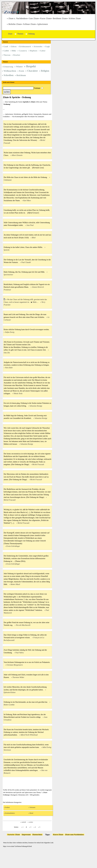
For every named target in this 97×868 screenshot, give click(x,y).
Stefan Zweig (10, 332)
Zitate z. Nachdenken (18, 18)
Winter (19, 67)
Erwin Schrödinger (13, 546)
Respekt (31, 66)
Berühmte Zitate (60, 18)
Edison (14, 46)
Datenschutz (37, 835)
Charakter (33, 71)
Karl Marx (27, 200)
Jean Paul (30, 225)
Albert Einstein (17, 155)
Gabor (43, 51)
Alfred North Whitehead (29, 735)
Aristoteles (38, 46)
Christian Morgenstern (15, 665)
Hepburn (34, 51)
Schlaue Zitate (29, 24)
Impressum (26, 835)
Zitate (17, 835)
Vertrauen (32, 807)
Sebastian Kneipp (36, 406)
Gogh (47, 46)
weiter (31, 822)
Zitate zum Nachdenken (74, 835)
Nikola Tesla (18, 393)
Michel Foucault (38, 464)
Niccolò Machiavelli (23, 625)
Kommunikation (10, 813)
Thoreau (7, 55)
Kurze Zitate (46, 18)
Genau (37, 88)
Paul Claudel (26, 262)
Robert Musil (15, 584)
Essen (21, 71)
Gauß (6, 46)
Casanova (23, 51)
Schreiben (9, 75)
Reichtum (21, 75)
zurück (24, 822)
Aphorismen (42, 24)
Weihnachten (10, 71)
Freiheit (7, 807)
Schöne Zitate (75, 18)
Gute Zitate (34, 18)
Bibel (34, 238)
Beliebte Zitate (15, 24)
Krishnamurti (25, 46)
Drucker (17, 55)
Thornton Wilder (18, 677)
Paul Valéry (20, 653)
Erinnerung (8, 67)
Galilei (6, 51)
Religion (45, 71)
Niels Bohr (9, 368)
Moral (31, 813)
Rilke (14, 51)
